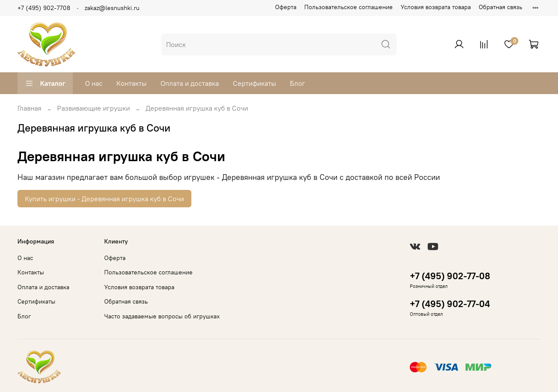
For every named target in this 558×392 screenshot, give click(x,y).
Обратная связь (500, 7)
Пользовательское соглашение (349, 7)
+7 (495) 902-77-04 (450, 304)
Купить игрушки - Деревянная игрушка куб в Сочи (104, 199)
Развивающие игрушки (94, 108)
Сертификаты (254, 83)
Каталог (45, 83)
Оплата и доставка (190, 83)
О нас (94, 83)
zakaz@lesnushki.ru (112, 8)
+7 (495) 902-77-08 (450, 276)
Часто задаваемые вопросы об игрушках (162, 316)
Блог (298, 83)
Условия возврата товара (436, 7)
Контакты (131, 83)
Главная (29, 108)
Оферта (286, 7)
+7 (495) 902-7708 (44, 8)
